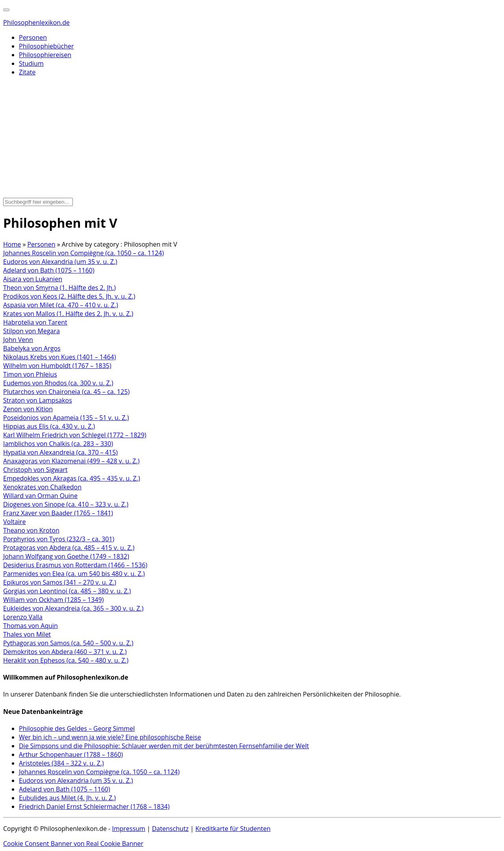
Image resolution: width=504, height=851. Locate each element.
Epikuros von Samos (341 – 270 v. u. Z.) (60, 582)
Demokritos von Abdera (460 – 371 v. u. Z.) (65, 652)
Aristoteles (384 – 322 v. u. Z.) (61, 763)
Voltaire (14, 522)
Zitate (27, 72)
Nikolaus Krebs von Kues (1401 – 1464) (59, 357)
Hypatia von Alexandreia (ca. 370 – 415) (60, 452)
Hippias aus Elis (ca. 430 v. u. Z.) (49, 426)
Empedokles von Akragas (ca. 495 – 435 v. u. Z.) (72, 478)
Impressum (128, 829)
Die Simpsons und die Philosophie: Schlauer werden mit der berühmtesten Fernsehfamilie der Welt (164, 746)
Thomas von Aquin (31, 626)
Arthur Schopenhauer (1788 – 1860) (71, 754)
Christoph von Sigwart (35, 470)
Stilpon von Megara (31, 331)
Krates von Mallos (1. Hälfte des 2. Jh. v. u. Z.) (68, 314)
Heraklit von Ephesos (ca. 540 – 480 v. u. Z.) (66, 660)
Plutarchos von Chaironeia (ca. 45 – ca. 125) (66, 392)
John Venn (18, 340)
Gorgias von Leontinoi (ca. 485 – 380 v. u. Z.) (67, 591)
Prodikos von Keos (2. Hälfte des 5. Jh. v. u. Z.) (69, 296)
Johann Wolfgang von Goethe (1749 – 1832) (66, 556)
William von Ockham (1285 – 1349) (54, 600)
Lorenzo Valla (23, 617)
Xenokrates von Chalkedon (42, 487)
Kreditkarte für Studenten (233, 829)
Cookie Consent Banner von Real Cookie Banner (73, 844)
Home (12, 244)
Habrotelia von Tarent (35, 322)
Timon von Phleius (30, 374)
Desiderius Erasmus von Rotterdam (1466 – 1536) (75, 565)
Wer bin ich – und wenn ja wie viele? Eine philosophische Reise (110, 737)
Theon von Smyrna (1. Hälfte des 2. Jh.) (59, 288)
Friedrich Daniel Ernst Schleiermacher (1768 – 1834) (94, 806)
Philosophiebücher (46, 46)
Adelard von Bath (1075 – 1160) (49, 270)
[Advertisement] (252, 138)
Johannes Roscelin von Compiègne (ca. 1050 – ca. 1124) (83, 253)
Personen (33, 37)
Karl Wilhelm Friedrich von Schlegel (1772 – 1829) (75, 435)
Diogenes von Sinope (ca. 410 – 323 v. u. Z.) (66, 504)
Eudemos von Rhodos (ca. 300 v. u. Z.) (58, 383)
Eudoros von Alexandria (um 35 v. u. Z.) (60, 262)
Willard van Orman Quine (40, 496)
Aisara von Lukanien (33, 279)
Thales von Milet (27, 634)
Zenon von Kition (28, 409)
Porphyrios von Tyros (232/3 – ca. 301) (59, 539)
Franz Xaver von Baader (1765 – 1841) (58, 513)
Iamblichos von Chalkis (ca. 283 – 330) (58, 444)
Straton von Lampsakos (38, 400)
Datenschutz (170, 829)
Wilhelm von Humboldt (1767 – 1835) (57, 366)
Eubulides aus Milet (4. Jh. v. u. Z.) (67, 798)
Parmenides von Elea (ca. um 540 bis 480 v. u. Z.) (74, 574)
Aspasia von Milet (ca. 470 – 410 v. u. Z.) (61, 305)
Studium (31, 63)
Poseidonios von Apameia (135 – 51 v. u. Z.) (66, 418)
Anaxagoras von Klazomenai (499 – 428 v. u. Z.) (71, 461)
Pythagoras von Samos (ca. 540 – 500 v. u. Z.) (68, 643)
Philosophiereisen (45, 55)
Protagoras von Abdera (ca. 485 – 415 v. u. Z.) (69, 548)
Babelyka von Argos (32, 348)
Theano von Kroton (31, 530)
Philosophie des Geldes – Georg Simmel (77, 728)
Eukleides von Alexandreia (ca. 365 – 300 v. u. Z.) (73, 608)
